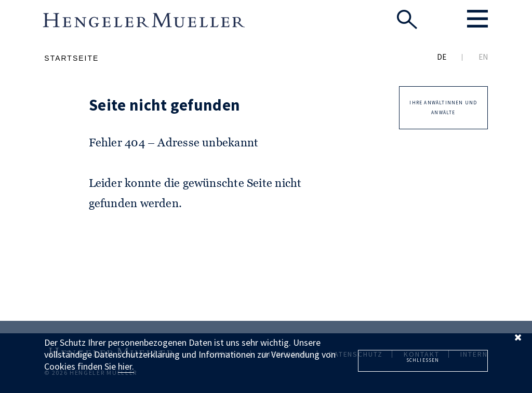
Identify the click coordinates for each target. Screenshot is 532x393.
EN (483, 57)
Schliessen (423, 360)
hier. (126, 366)
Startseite (71, 58)
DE (442, 57)
